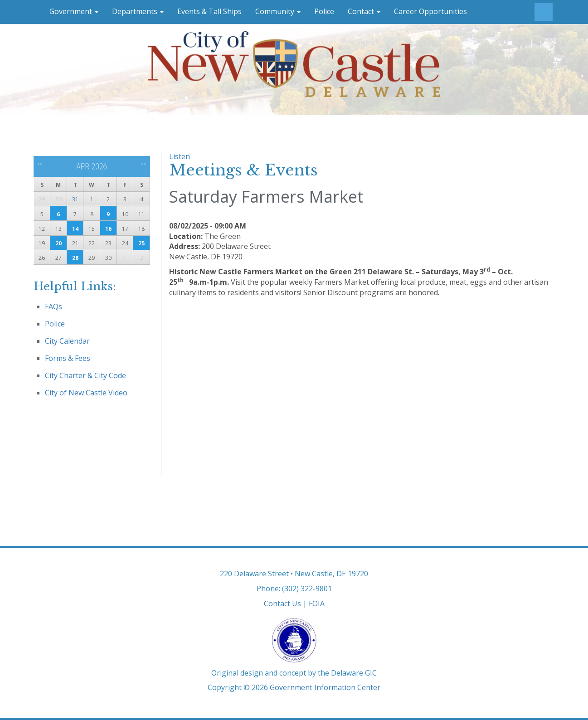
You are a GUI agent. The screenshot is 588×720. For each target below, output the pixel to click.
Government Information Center (325, 687)
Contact (364, 11)
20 (58, 243)
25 (141, 243)
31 (75, 199)
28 (75, 258)
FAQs (53, 306)
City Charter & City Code (85, 375)
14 (75, 229)
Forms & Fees (68, 358)
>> (143, 164)
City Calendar (67, 341)
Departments (138, 11)
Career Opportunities (430, 11)
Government (74, 11)
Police (324, 11)
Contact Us (282, 603)
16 (108, 229)
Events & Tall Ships (209, 11)
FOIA (317, 603)
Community (278, 11)
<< (40, 164)
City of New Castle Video (86, 393)
